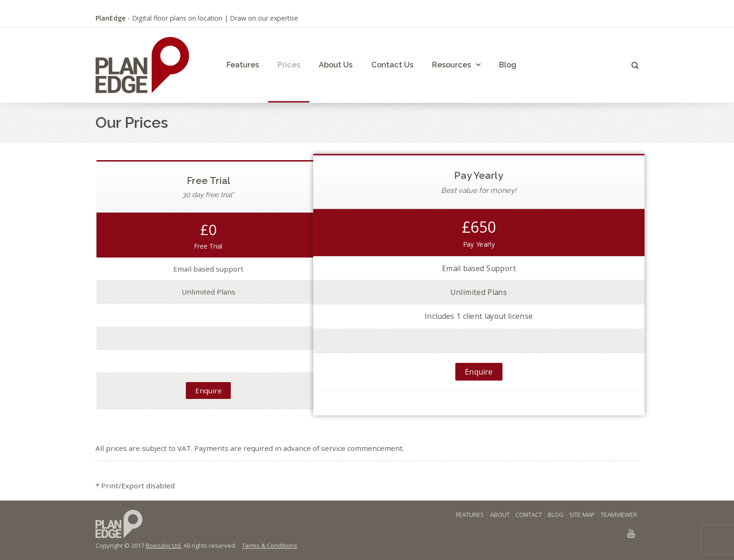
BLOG (556, 515)
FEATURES (470, 515)
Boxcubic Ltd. (164, 545)
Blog (508, 65)
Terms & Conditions (270, 545)
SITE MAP (582, 515)
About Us (336, 65)
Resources (451, 65)
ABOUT (500, 515)
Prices (289, 65)
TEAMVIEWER (619, 515)
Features (243, 65)
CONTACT (529, 515)
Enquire (209, 391)
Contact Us (392, 65)
